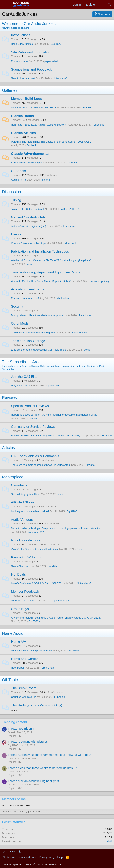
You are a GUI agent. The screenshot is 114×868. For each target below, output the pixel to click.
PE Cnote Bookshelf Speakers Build (31, 651)
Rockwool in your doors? (25, 298)
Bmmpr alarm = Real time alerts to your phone (37, 315)
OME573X (34, 621)
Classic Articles (23, 133)
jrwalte (91, 465)
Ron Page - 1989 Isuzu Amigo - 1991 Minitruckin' (39, 125)
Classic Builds (22, 116)
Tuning (16, 200)
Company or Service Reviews (33, 427)
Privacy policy (47, 857)
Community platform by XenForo (32, 864)
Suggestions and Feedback (31, 69)
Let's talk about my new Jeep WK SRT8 (33, 108)
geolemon (53, 385)
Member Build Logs (27, 99)
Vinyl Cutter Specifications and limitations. (35, 549)
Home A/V (19, 642)
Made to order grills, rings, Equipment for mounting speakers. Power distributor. (56, 528)
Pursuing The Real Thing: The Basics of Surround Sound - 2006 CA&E (51, 142)
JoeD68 (33, 418)
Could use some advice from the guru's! (34, 332)
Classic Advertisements (30, 154)
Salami (46, 180)
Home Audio (13, 633)
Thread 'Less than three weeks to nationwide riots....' (42, 768)
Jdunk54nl (70, 243)
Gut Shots (19, 171)
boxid (87, 350)
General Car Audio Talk (28, 217)
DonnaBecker (80, 332)
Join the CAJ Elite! (25, 377)
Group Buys (20, 609)
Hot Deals (18, 575)
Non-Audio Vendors (25, 540)
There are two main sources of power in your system (41, 465)
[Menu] (5, 5)
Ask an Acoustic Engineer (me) (29, 226)
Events (16, 234)
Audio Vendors (22, 520)
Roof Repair (18, 668)
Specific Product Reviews (30, 406)
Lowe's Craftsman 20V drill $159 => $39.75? (36, 583)
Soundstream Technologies (26, 163)
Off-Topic (10, 680)
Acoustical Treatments (27, 289)
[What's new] (101, 4)
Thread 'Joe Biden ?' (21, 729)
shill (109, 841)
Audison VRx (18, 180)
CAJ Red (10, 852)
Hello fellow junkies (22, 44)
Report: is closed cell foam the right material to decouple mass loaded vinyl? (54, 415)
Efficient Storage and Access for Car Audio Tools (38, 350)
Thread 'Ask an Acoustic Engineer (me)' (34, 781)
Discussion (12, 192)
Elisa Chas (48, 668)
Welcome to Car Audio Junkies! (29, 24)
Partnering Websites (26, 557)
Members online (14, 799)
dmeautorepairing (99, 281)
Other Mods (20, 324)
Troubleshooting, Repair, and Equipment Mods (45, 272)
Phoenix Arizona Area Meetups (29, 243)
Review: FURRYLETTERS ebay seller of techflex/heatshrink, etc (47, 436)
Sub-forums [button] (51, 175)
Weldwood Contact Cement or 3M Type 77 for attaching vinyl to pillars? (51, 260)
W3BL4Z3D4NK (70, 209)
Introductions (21, 35)
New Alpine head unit (23, 78)
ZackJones (85, 315)
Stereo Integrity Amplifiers (26, 494)
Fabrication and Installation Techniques (40, 251)
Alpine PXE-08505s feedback (28, 209)
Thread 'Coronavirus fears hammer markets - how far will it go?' (49, 755)
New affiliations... (21, 566)
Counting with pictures (24, 697)
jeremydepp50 (62, 600)
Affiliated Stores (23, 502)
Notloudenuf (60, 78)
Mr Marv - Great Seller (24, 600)
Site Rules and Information (31, 52)
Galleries (10, 90)
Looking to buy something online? (30, 511)
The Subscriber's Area (21, 362)
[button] (20, 852)
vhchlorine (63, 298)
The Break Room (24, 688)
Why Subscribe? (20, 385)
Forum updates (20, 61)
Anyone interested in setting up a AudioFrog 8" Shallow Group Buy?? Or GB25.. (56, 618)
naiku (30, 264)
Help (60, 857)
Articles (8, 448)
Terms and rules (27, 857)
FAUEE (87, 108)
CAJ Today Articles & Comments (35, 456)
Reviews (9, 398)
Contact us (9, 857)
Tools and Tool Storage (28, 341)
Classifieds (19, 485)
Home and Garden (25, 659)
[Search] (109, 4)
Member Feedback (25, 592)
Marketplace (13, 477)
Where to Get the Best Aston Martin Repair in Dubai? (41, 281)
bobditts (53, 566)
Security (17, 306)
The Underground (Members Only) (37, 705)
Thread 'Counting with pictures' (28, 742)
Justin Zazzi (69, 226)
